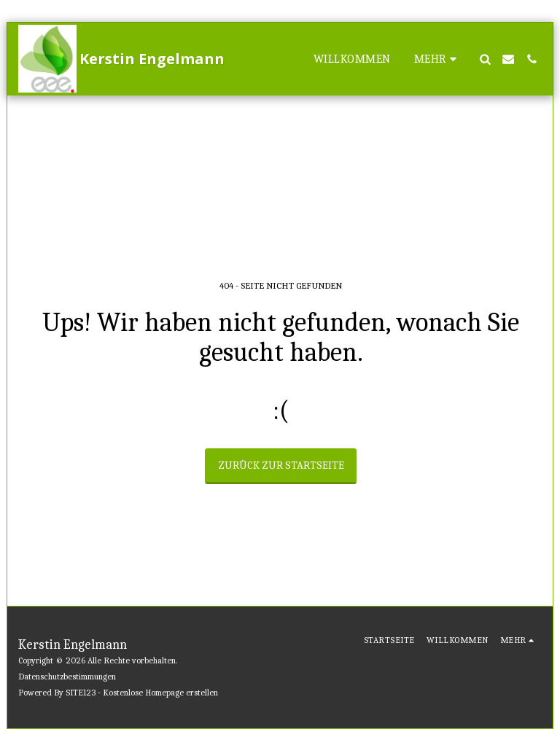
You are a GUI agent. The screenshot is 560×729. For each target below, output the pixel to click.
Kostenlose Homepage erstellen (160, 693)
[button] (485, 59)
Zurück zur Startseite (281, 465)
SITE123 (81, 693)
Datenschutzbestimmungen (67, 677)
